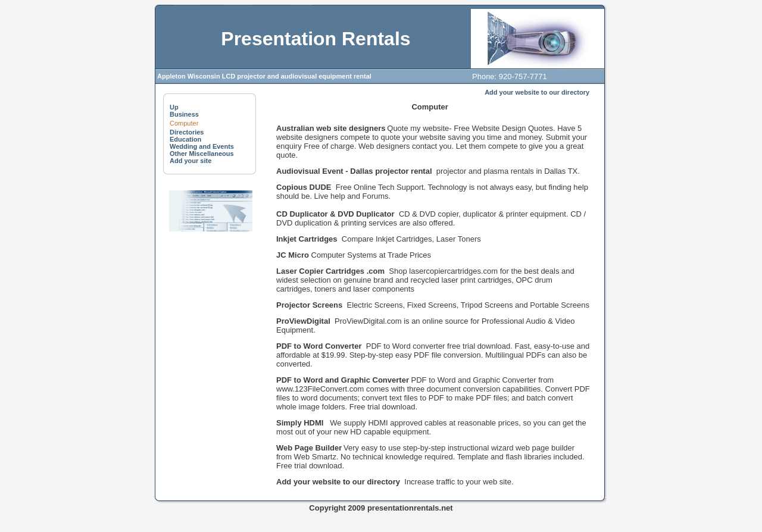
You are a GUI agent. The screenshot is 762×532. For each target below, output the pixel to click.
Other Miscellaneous (202, 154)
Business (184, 114)
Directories (187, 132)
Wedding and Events (202, 146)
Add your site (190, 161)
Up (174, 107)
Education (185, 139)
